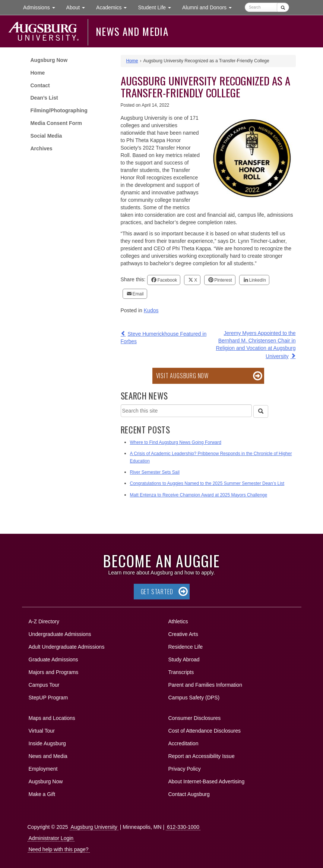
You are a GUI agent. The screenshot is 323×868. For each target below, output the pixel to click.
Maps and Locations (52, 718)
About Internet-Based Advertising (207, 781)
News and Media (132, 31)
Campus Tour (44, 685)
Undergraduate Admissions (60, 634)
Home (38, 73)
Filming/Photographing (59, 110)
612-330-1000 (183, 827)
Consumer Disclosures (195, 718)
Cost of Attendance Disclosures (205, 731)
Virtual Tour (42, 731)
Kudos (151, 310)
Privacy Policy (185, 769)
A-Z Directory (44, 621)
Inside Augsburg (47, 743)
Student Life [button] (157, 7)
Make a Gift (42, 794)
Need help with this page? (59, 849)
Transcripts (181, 672)
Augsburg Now (49, 60)
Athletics (178, 621)
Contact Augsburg (189, 794)
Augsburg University (94, 827)
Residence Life (186, 647)
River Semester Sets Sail (155, 472)
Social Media (46, 136)
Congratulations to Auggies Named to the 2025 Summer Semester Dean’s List (207, 483)
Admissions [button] (42, 7)
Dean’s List (44, 98)
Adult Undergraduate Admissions (67, 647)
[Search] (261, 411)
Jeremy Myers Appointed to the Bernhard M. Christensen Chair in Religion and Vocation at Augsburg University (256, 345)
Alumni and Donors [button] (210, 7)
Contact (40, 85)
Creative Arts (183, 634)
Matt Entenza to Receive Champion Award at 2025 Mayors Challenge (199, 495)
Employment (43, 769)
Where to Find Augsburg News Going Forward (176, 442)
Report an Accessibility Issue (202, 756)
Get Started (157, 592)
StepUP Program (48, 698)
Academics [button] (114, 7)
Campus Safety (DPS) (194, 698)
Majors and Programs (53, 671)
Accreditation (183, 743)
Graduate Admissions (53, 659)
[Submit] (283, 7)
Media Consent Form (56, 123)
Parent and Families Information (205, 685)
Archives (42, 148)
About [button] (78, 9)
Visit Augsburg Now (182, 376)
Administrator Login (51, 838)
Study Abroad (184, 659)
